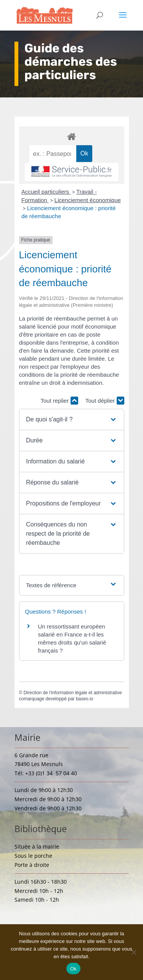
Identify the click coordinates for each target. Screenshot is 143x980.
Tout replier (59, 401)
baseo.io (84, 699)
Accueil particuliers (46, 192)
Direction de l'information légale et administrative (73, 693)
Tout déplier (105, 401)
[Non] (133, 952)
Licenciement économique (88, 200)
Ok (73, 969)
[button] (71, 420)
